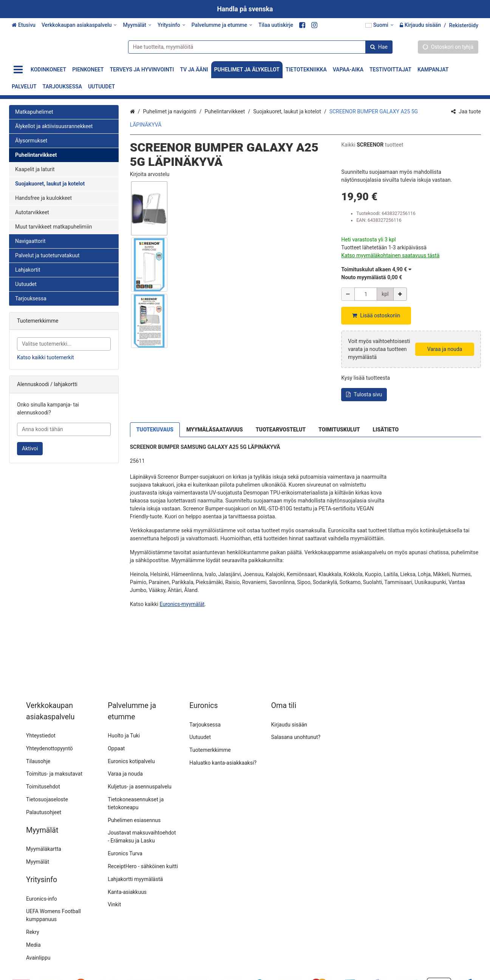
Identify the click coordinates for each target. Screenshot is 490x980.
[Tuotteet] (18, 70)
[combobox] (258, 47)
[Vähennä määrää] (348, 294)
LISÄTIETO (386, 420)
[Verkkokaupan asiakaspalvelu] (79, 25)
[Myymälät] (137, 25)
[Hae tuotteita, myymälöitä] (258, 47)
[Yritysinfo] (172, 25)
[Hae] (376, 47)
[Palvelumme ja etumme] (222, 25)
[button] (150, 174)
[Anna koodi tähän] (64, 429)
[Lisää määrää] (400, 294)
